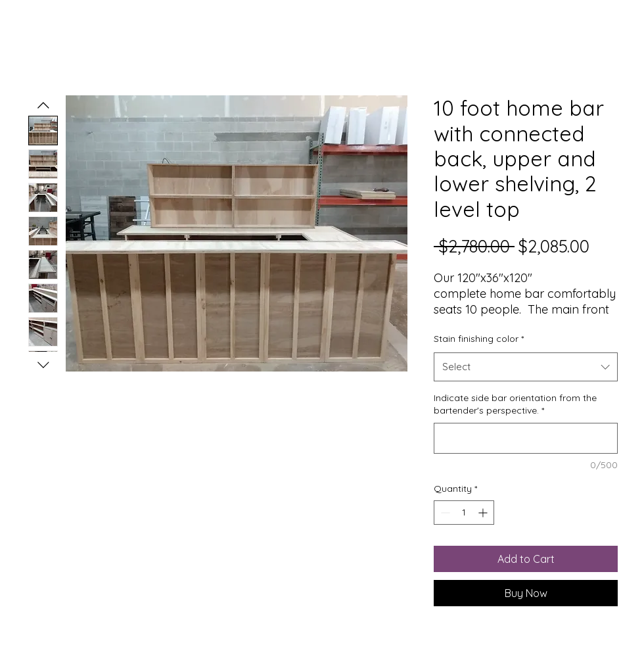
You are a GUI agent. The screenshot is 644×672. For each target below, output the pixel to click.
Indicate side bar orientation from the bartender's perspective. (515, 404)
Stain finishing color (479, 339)
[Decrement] (444, 513)
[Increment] (484, 513)
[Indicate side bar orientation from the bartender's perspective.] (526, 438)
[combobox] (526, 367)
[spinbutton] (464, 513)
